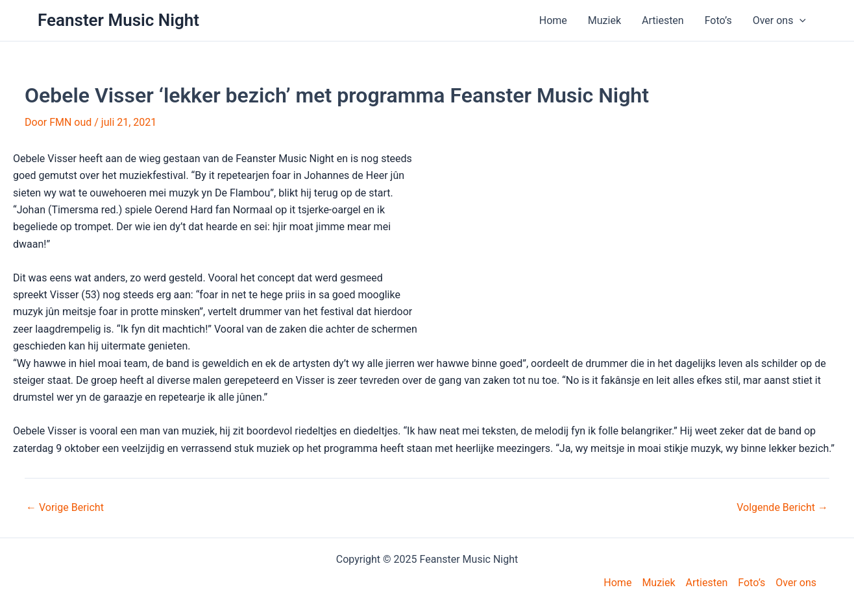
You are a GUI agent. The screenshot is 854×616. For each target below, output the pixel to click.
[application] (799, 21)
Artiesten (663, 20)
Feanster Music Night (118, 20)
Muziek (604, 20)
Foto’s (718, 20)
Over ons (779, 21)
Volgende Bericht (782, 508)
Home (553, 20)
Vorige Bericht (65, 508)
